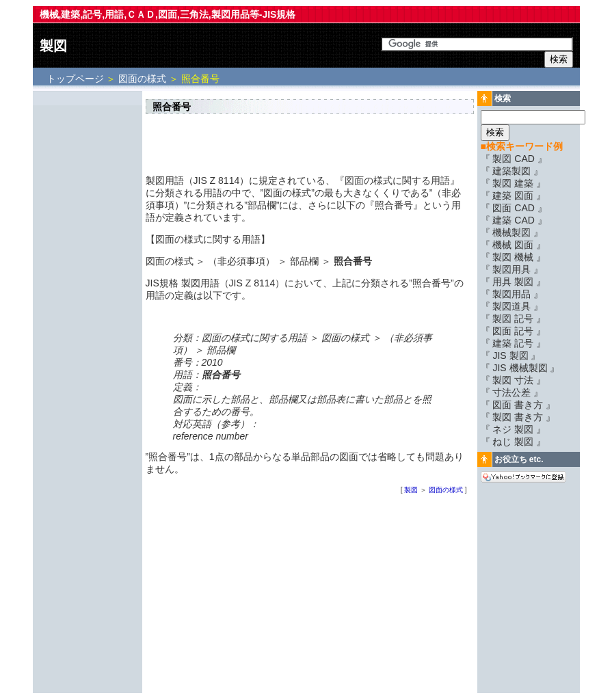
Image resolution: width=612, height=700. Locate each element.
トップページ (77, 79)
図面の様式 (142, 79)
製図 (53, 46)
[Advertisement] (88, 299)
